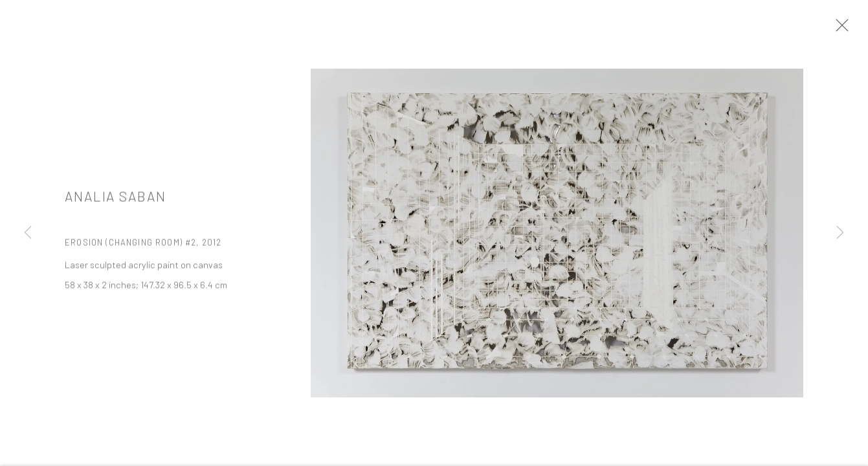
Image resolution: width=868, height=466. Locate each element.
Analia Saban (116, 202)
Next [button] (840, 233)
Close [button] (845, 29)
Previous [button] (28, 233)
